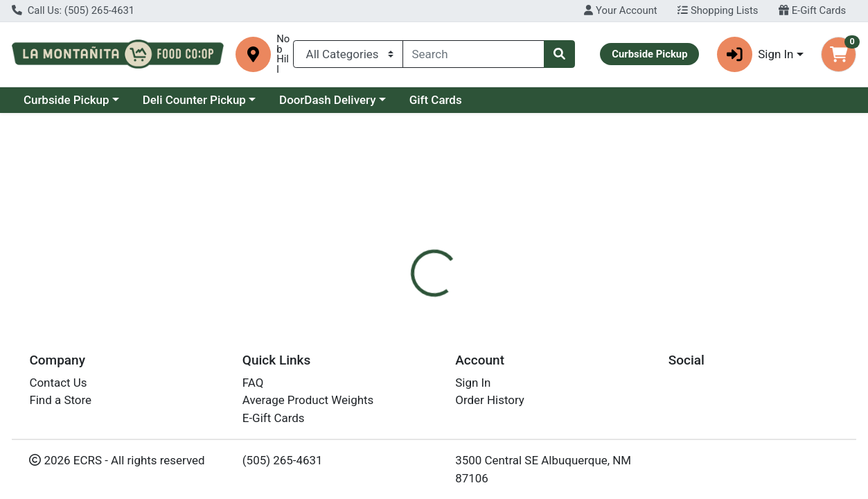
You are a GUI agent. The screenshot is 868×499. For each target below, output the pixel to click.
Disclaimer (466, 301)
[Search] (473, 54)
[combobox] (473, 54)
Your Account (620, 10)
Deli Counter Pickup (194, 100)
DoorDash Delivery (327, 100)
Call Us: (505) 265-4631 (73, 10)
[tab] (400, 301)
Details (400, 301)
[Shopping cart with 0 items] (839, 54)
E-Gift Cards (812, 10)
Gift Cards (436, 100)
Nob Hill (283, 54)
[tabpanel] (615, 394)
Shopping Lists (718, 10)
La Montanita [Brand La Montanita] (540, 388)
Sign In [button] (755, 54)
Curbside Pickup (67, 100)
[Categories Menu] (348, 54)
